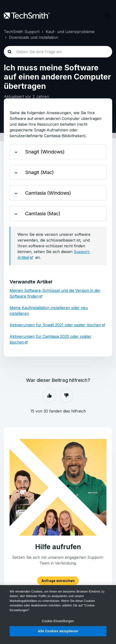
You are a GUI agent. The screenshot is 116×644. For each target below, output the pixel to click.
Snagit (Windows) (43, 152)
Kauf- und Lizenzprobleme (70, 32)
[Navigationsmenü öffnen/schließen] (107, 16)
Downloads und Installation (33, 37)
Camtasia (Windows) (47, 193)
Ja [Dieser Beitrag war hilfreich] (50, 395)
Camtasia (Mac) (41, 214)
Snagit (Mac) (38, 172)
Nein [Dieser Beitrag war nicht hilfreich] (66, 395)
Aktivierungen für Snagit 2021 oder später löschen (55, 325)
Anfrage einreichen (58, 581)
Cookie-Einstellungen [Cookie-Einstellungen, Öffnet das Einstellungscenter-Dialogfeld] (58, 621)
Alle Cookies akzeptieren (58, 631)
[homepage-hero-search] (58, 52)
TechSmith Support (22, 32)
